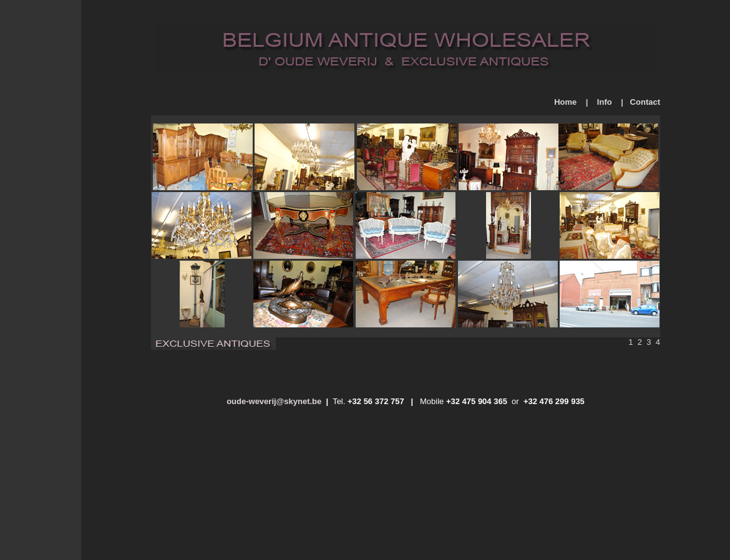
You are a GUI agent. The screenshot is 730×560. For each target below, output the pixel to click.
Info (605, 102)
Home (565, 102)
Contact (645, 102)
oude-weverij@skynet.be (274, 401)
